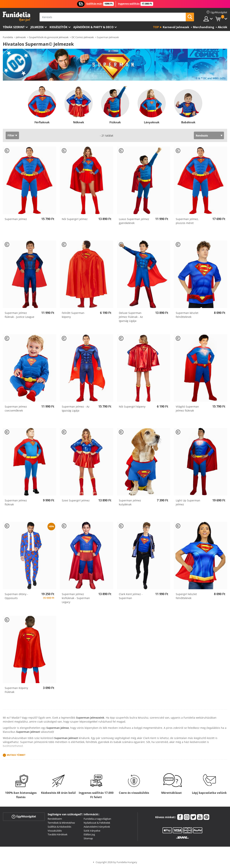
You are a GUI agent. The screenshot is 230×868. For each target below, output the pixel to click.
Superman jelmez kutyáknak (130, 502)
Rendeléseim (55, 819)
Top (156, 27)
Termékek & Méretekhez (61, 823)
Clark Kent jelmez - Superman (131, 596)
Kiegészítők (58, 27)
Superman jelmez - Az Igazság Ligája (76, 409)
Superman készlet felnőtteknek (187, 315)
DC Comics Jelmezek (83, 37)
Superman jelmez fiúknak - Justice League (19, 315)
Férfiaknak (42, 122)
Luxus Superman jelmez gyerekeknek (134, 221)
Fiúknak (115, 122)
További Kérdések (58, 834)
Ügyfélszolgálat (24, 817)
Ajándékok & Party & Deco (93, 27)
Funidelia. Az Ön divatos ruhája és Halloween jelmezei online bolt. (16, 17)
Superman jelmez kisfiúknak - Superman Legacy (76, 598)
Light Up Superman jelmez (188, 502)
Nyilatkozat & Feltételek (97, 823)
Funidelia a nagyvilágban (97, 819)
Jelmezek (37, 27)
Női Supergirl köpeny (132, 407)
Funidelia (8, 37)
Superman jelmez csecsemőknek (16, 409)
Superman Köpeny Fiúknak (16, 690)
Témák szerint (14, 27)
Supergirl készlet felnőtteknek (186, 596)
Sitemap (88, 838)
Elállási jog (89, 834)
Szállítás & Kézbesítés (59, 827)
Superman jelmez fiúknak (16, 502)
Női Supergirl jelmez (75, 219)
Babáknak (188, 122)
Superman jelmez (16, 219)
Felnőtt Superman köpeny (73, 315)
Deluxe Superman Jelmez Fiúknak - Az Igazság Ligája (131, 317)
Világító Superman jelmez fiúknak (187, 409)
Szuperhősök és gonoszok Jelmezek (49, 37)
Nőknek (79, 122)
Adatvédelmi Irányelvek (97, 827)
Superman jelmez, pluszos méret (187, 221)
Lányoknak (152, 122)
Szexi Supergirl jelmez (76, 500)
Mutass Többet (16, 755)
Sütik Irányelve (92, 831)
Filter (11, 135)
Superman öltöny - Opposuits (16, 596)
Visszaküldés (55, 831)
